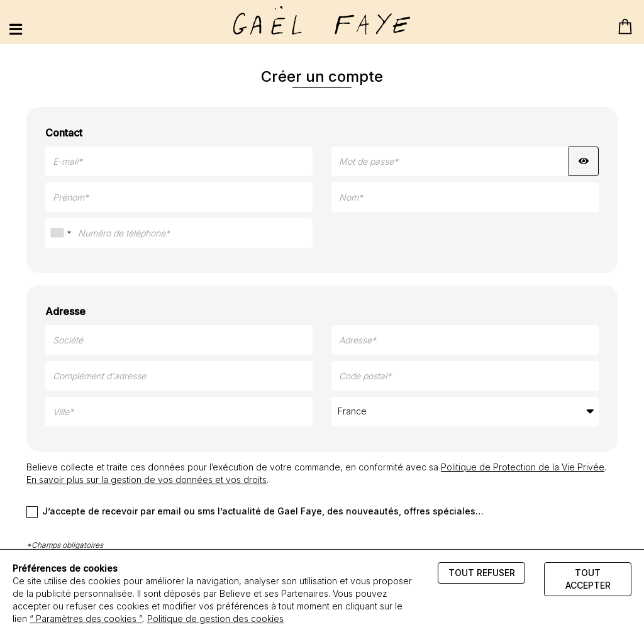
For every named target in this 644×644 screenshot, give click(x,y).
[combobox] (60, 233)
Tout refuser (482, 573)
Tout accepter (588, 579)
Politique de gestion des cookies (215, 619)
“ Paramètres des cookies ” (86, 619)
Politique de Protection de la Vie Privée (523, 467)
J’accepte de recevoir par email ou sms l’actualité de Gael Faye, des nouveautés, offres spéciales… (255, 512)
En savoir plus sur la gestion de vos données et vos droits (147, 480)
